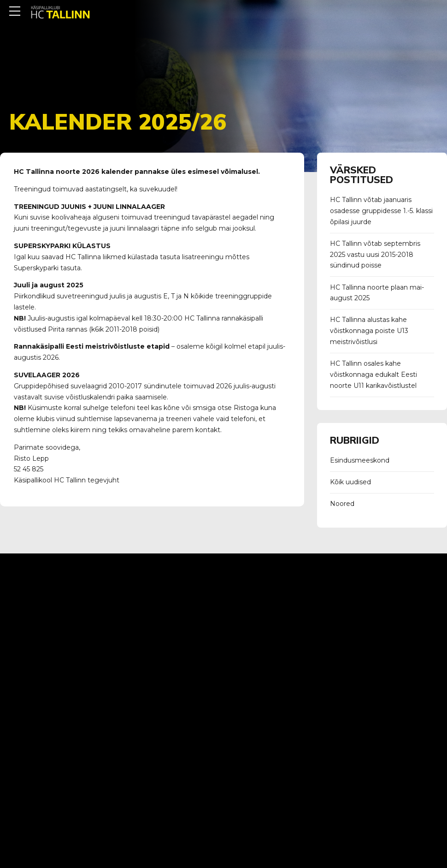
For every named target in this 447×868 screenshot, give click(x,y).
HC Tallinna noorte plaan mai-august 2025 (377, 293)
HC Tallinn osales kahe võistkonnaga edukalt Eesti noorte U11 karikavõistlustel (373, 375)
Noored (342, 504)
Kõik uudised (350, 482)
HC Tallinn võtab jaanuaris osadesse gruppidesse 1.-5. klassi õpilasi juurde (381, 211)
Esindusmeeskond (360, 460)
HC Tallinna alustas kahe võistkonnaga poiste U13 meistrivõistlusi (369, 331)
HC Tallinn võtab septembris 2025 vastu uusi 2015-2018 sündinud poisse (375, 255)
